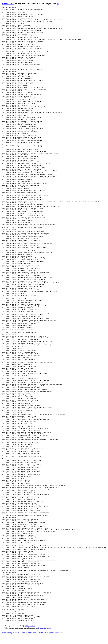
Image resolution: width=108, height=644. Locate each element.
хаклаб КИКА (54, 633)
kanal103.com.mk (43, 633)
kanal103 (17, 633)
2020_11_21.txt (30, 626)
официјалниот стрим (44, 628)
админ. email (32, 633)
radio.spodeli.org (7, 633)
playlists (25, 633)
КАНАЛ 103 (8, 3)
